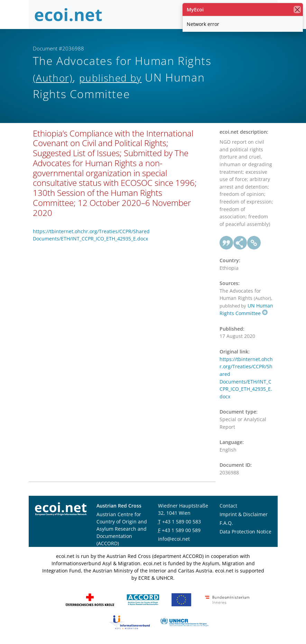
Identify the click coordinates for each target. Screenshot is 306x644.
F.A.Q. (226, 523)
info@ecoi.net (174, 539)
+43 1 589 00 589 (181, 530)
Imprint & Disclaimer (244, 514)
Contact (228, 506)
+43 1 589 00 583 (182, 522)
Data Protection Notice (245, 532)
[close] (297, 10)
